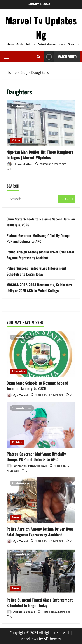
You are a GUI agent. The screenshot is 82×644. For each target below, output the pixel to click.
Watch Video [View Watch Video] (60, 57)
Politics (17, 442)
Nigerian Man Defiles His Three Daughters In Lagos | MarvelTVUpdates (41, 123)
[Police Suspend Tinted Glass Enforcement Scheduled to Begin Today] (41, 571)
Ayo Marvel (17, 395)
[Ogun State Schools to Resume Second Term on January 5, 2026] (41, 354)
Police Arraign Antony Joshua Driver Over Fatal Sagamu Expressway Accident (40, 532)
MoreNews (29, 639)
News (16, 517)
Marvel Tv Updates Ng (41, 27)
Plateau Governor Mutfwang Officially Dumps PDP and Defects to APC (36, 457)
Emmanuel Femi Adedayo (27, 466)
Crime (16, 140)
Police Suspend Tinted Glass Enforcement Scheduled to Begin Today (40, 603)
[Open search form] (39, 57)
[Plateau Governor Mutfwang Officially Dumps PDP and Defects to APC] (41, 425)
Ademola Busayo (21, 612)
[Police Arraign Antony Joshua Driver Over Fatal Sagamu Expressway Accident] (41, 500)
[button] (7, 57)
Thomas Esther (20, 164)
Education (19, 371)
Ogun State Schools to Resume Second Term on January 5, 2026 (37, 386)
